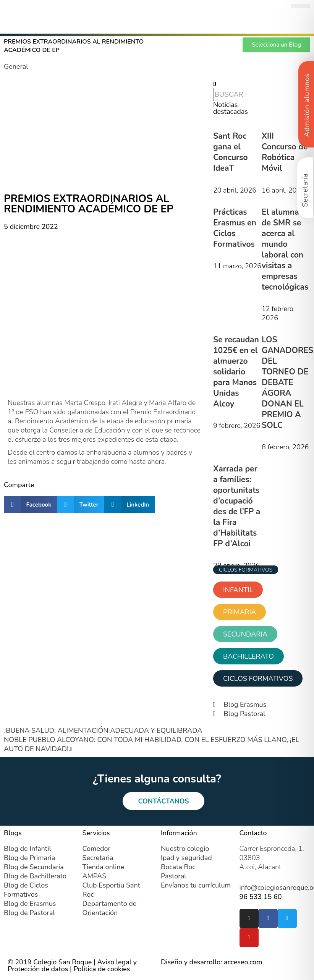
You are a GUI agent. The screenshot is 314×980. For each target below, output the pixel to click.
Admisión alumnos (307, 105)
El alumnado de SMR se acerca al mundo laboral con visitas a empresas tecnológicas (285, 249)
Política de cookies (102, 969)
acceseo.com (243, 962)
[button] (300, 6)
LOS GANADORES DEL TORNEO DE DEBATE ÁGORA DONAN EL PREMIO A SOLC (287, 382)
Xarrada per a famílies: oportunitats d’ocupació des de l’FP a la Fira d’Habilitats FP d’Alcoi (237, 506)
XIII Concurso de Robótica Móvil (285, 152)
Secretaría (305, 190)
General (16, 66)
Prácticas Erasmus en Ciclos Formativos (235, 228)
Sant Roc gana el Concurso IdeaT (231, 152)
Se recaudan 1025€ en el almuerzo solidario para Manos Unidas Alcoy (236, 372)
